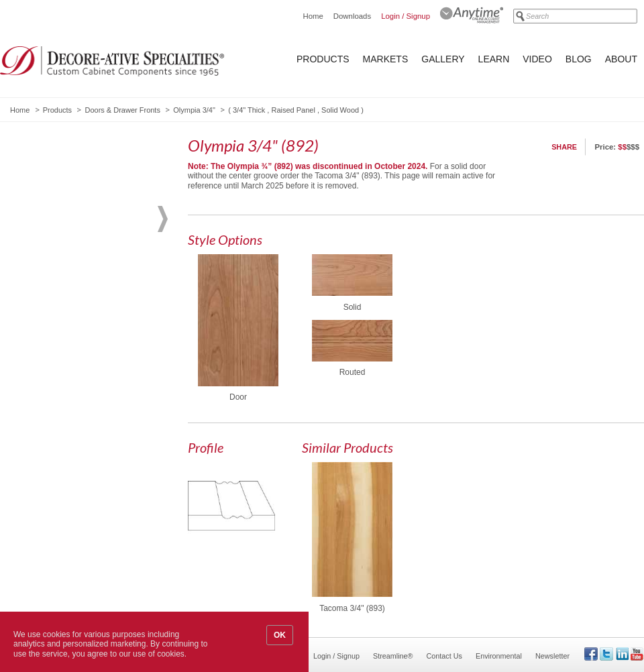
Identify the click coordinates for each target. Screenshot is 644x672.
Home (313, 16)
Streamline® (393, 656)
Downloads (352, 16)
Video (537, 59)
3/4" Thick (249, 110)
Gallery (443, 59)
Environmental (499, 656)
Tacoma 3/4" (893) (352, 608)
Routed (353, 372)
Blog (579, 59)
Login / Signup (406, 16)
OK (280, 635)
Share (564, 147)
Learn (494, 59)
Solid (353, 307)
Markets (386, 59)
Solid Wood (340, 110)
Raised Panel (293, 110)
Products (323, 59)
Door (238, 397)
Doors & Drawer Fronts (122, 110)
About (621, 59)
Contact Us (444, 656)
